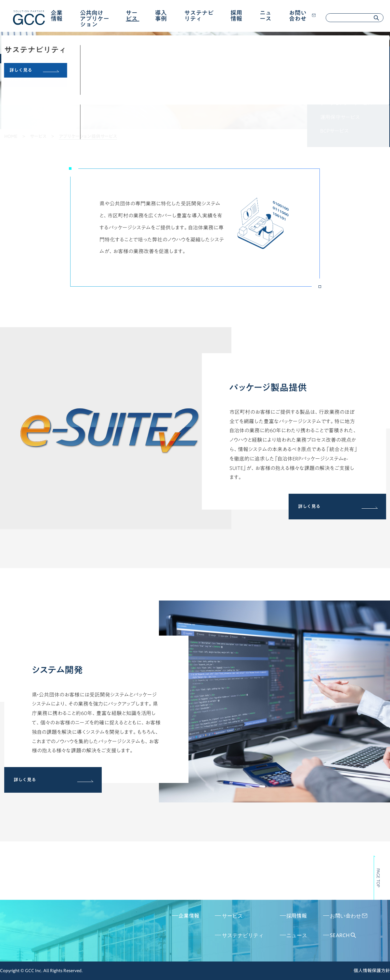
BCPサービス (334, 131)
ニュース (266, 16)
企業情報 (57, 16)
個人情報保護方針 (372, 971)
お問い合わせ (302, 16)
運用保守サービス (340, 117)
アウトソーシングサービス (348, 89)
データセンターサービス (346, 103)
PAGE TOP (378, 878)
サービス (132, 16)
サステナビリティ (199, 16)
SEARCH (343, 935)
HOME (11, 136)
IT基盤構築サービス (342, 76)
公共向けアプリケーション (95, 19)
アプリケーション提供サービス (353, 62)
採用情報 (236, 16)
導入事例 (161, 16)
